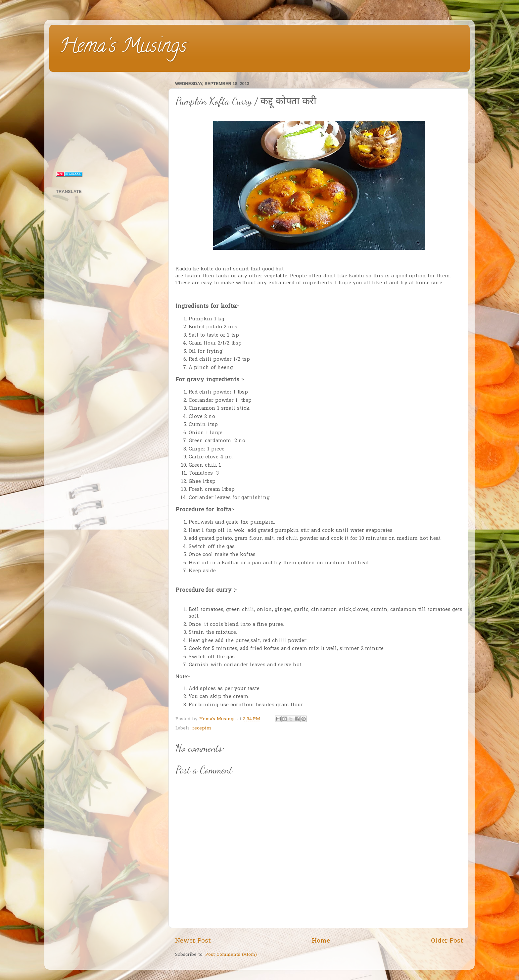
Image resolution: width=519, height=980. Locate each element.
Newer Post (193, 941)
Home (321, 941)
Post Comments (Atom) (231, 955)
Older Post (447, 941)
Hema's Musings (123, 48)
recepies (202, 728)
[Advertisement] (108, 120)
